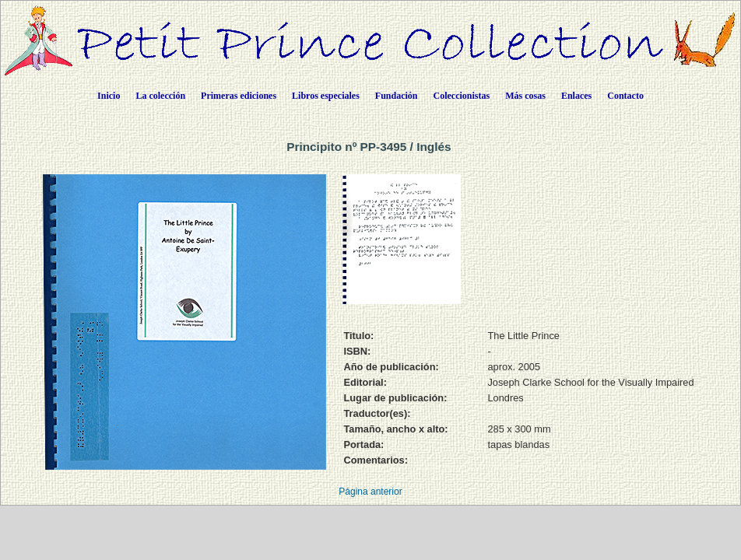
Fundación (397, 96)
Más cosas (525, 96)
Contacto (625, 96)
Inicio (109, 96)
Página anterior (370, 492)
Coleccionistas (462, 96)
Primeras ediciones (239, 96)
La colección (160, 96)
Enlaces (576, 96)
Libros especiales (326, 96)
